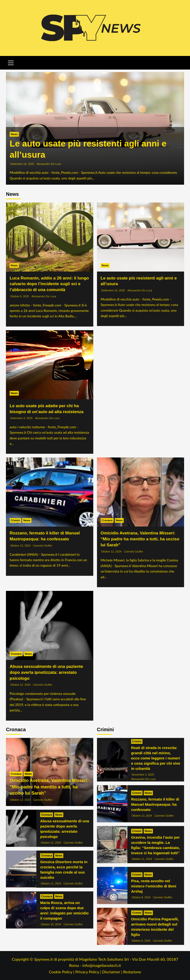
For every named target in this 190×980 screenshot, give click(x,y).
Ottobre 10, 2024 (51, 924)
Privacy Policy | (89, 972)
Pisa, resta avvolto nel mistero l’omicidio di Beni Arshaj (154, 886)
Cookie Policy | (62, 972)
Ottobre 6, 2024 (141, 941)
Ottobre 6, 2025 (20, 296)
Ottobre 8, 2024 (141, 897)
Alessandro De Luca (49, 164)
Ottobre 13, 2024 (20, 546)
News (14, 134)
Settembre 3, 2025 (21, 418)
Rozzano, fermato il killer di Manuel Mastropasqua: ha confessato (155, 804)
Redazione (132, 972)
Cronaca (107, 520)
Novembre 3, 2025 (143, 775)
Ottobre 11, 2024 (51, 883)
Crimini (15, 520)
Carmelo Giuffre (42, 546)
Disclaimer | (113, 972)
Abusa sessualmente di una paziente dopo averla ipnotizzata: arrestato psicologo (46, 672)
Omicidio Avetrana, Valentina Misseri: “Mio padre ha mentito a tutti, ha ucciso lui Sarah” (140, 539)
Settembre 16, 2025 (22, 164)
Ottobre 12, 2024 (111, 552)
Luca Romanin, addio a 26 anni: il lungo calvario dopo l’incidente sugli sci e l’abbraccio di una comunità (49, 284)
